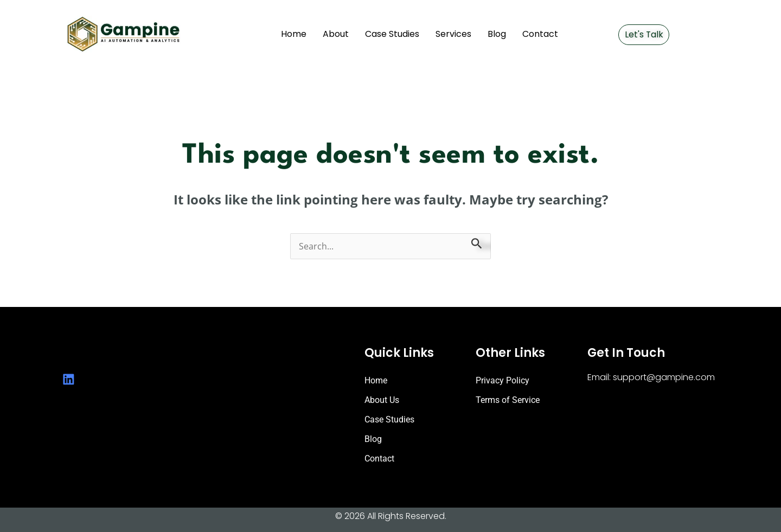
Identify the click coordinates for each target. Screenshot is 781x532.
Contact (540, 34)
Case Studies (392, 34)
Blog (497, 34)
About (336, 34)
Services (453, 34)
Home (294, 34)
